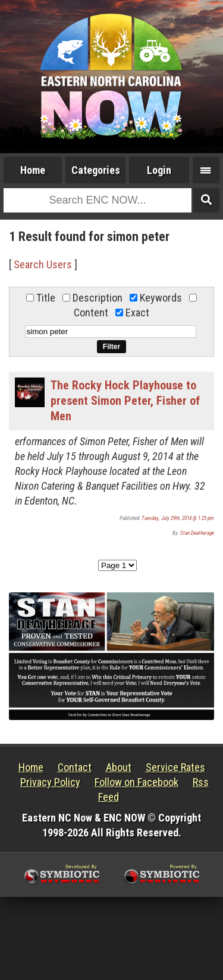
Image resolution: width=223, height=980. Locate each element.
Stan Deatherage (197, 533)
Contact (75, 767)
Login (159, 170)
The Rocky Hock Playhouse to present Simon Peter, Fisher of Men (125, 401)
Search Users (43, 264)
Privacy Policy (50, 782)
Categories (96, 170)
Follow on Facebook (136, 782)
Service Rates (175, 767)
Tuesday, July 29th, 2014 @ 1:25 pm (178, 518)
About (119, 767)
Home (33, 170)
